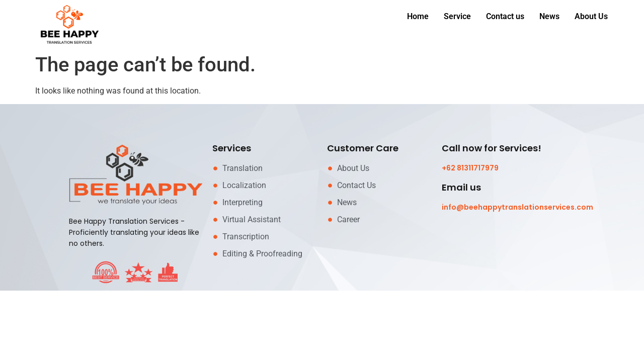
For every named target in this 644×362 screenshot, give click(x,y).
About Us (591, 16)
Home (418, 16)
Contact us (505, 16)
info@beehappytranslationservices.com (517, 207)
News (549, 16)
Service (457, 16)
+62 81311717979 (470, 168)
